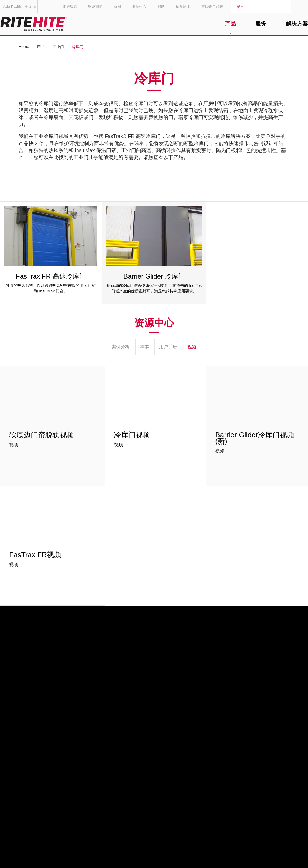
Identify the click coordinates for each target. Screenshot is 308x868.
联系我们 (95, 7)
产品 (230, 24)
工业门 (58, 47)
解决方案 (297, 24)
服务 (261, 24)
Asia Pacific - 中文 (20, 7)
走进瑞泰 (70, 7)
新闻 (117, 7)
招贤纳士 (183, 7)
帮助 (161, 7)
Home (24, 47)
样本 (144, 347)
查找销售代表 (212, 7)
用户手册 (168, 347)
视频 (192, 347)
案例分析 (121, 347)
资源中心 (139, 7)
